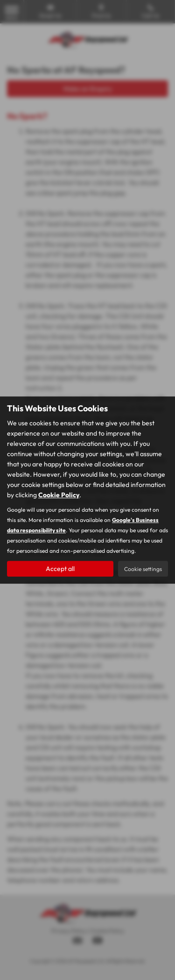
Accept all (60, 569)
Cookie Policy (59, 495)
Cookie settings (143, 569)
